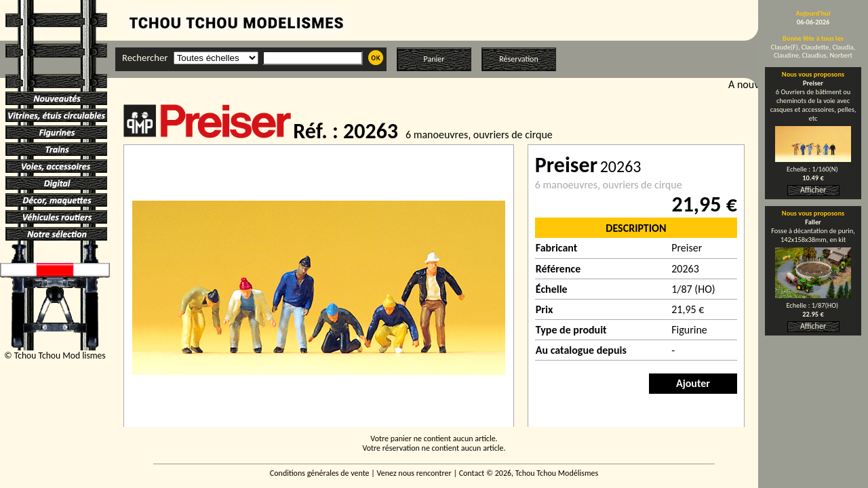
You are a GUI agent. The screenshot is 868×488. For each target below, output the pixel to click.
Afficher (813, 190)
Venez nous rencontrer (414, 473)
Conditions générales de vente (320, 473)
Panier (434, 59)
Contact (472, 473)
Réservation (518, 59)
